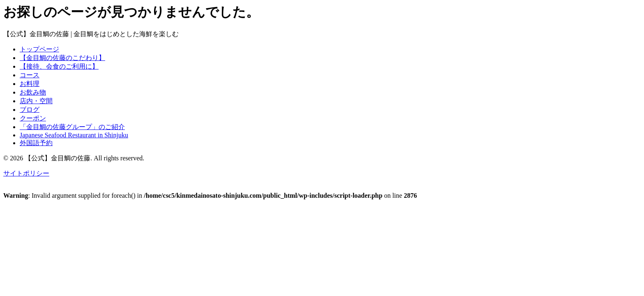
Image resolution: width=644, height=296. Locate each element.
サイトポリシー (26, 173)
